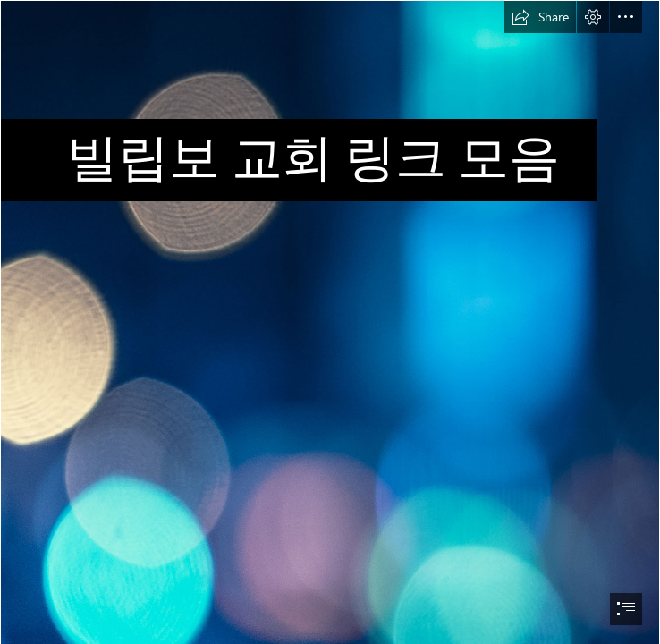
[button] (540, 17)
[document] (330, 322)
